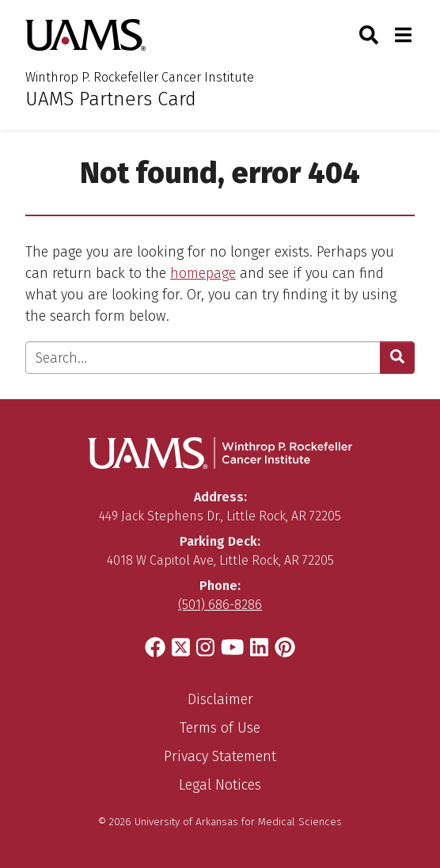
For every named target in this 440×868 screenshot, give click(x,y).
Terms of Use (220, 728)
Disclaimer (220, 699)
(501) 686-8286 (220, 605)
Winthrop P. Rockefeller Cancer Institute (140, 77)
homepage (203, 273)
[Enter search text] (203, 358)
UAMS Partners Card (111, 99)
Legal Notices (220, 785)
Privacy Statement (220, 756)
